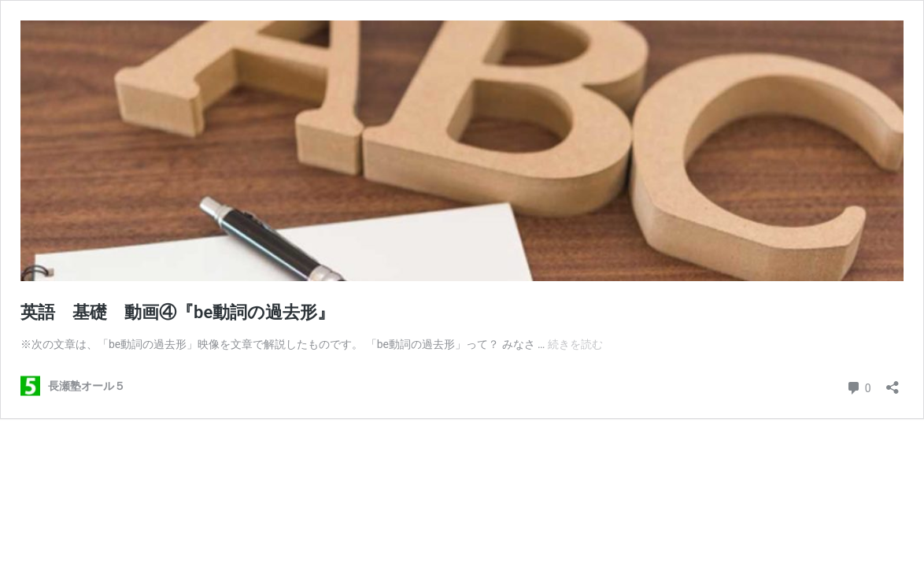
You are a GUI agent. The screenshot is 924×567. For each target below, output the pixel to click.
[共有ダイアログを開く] (893, 382)
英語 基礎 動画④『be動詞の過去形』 (177, 312)
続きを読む (575, 344)
